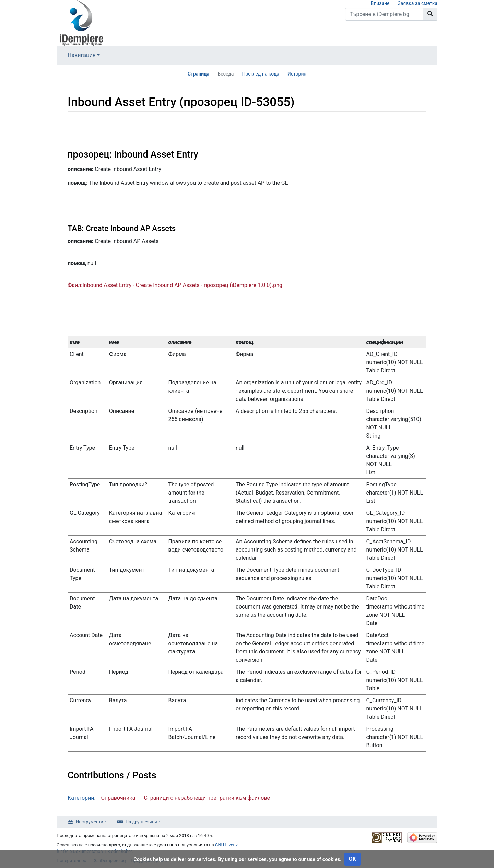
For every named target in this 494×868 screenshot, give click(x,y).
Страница (199, 74)
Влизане (380, 3)
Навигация (81, 55)
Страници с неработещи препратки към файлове (207, 798)
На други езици (141, 822)
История (297, 74)
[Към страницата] (430, 14)
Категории (81, 798)
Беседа (226, 74)
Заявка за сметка (418, 3)
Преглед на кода (260, 74)
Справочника (118, 798)
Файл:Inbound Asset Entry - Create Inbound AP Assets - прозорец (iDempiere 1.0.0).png (175, 285)
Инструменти (90, 822)
